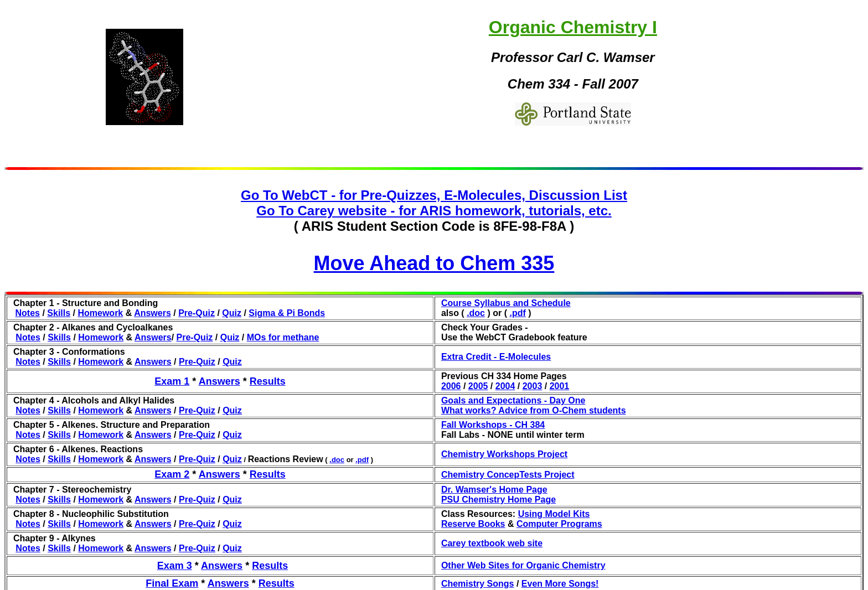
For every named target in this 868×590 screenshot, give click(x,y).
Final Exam (172, 583)
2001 (560, 386)
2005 (478, 386)
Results (268, 381)
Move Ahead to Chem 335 (434, 263)
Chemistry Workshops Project (504, 454)
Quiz (232, 313)
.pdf (517, 313)
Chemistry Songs (478, 584)
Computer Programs (559, 524)
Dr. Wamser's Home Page (494, 490)
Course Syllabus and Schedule (506, 303)
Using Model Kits (554, 514)
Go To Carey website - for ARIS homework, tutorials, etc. (434, 211)
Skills (59, 313)
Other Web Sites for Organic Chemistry (523, 565)
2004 (505, 386)
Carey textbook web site (492, 543)
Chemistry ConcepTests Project (508, 475)
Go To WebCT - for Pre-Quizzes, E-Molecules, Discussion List (434, 195)
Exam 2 (172, 474)
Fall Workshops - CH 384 (493, 425)
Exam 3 (175, 566)
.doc (476, 313)
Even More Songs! (560, 584)
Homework (100, 313)
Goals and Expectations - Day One (513, 400)
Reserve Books (473, 524)
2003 (533, 386)
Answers (153, 313)
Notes (28, 313)
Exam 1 (172, 381)
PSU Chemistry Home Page (498, 500)
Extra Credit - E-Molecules (496, 357)
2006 (451, 386)
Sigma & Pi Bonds (287, 313)
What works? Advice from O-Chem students (534, 410)
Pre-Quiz (197, 313)
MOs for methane (283, 337)
